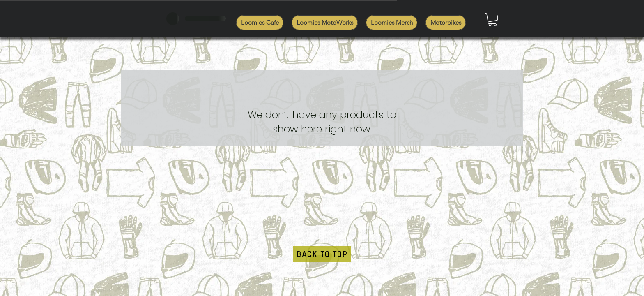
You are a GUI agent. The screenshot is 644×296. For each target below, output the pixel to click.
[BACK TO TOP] (322, 254)
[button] (492, 20)
